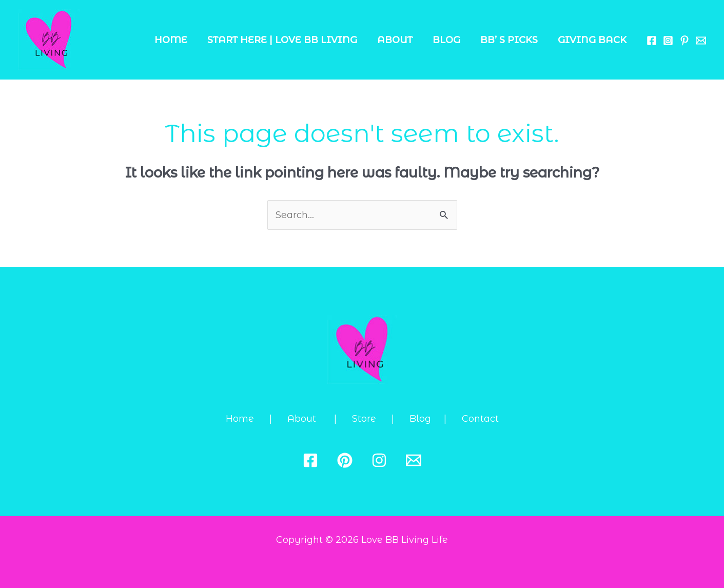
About (400, 40)
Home (179, 40)
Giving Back (593, 40)
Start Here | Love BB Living (289, 40)
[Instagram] (668, 41)
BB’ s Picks (511, 40)
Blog (450, 40)
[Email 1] (701, 41)
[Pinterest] (345, 460)
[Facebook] (652, 41)
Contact (480, 419)
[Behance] (684, 41)
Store (372, 419)
